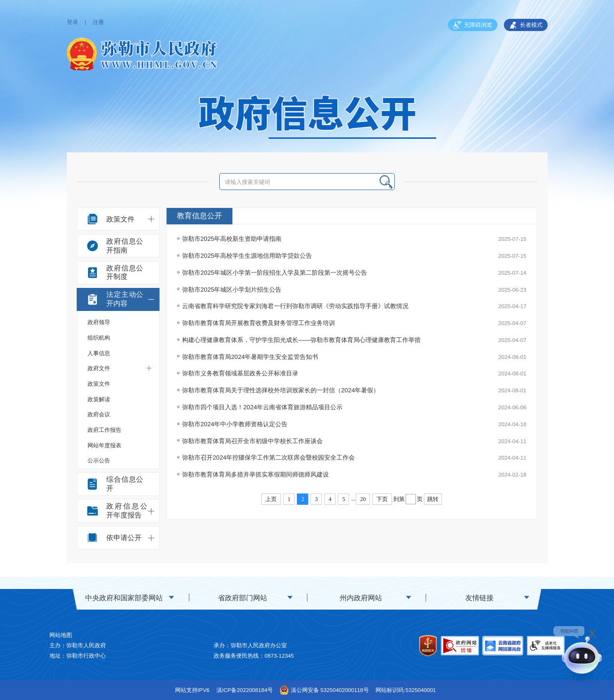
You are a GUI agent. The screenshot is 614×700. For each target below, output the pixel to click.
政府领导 (99, 322)
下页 (382, 499)
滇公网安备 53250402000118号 (324, 690)
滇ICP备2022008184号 (245, 690)
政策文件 (99, 384)
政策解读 (99, 399)
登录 (72, 22)
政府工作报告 (104, 430)
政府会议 (99, 414)
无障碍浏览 (473, 25)
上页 (271, 499)
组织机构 (99, 338)
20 (363, 499)
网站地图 (61, 635)
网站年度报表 (104, 445)
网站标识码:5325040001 (406, 690)
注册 (98, 22)
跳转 (433, 499)
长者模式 (526, 25)
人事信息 (99, 353)
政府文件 (120, 368)
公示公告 (99, 460)
